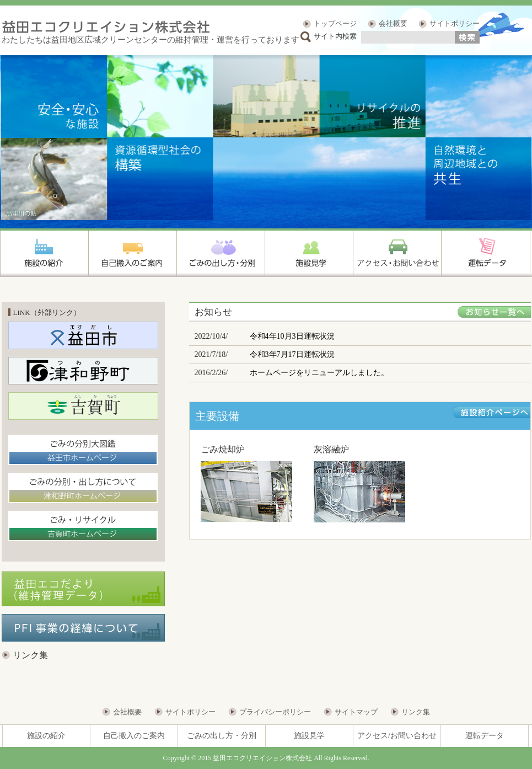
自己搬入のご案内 (134, 736)
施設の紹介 (46, 736)
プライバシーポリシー (275, 712)
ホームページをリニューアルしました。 (319, 373)
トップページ (335, 23)
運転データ (485, 736)
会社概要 (393, 23)
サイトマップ (356, 712)
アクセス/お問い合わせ (397, 736)
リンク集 (30, 655)
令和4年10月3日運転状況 (292, 336)
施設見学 (309, 736)
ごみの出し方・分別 (222, 736)
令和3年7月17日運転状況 (292, 354)
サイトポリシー (455, 23)
